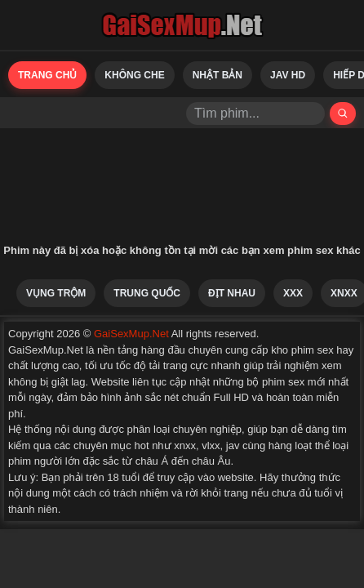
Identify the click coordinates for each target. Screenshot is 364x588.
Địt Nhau (232, 293)
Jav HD (288, 75)
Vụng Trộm (56, 293)
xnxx (185, 445)
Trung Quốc (147, 293)
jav (233, 445)
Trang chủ (47, 75)
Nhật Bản (218, 75)
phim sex (283, 382)
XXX (293, 293)
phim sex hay (323, 350)
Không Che (134, 75)
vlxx (211, 445)
